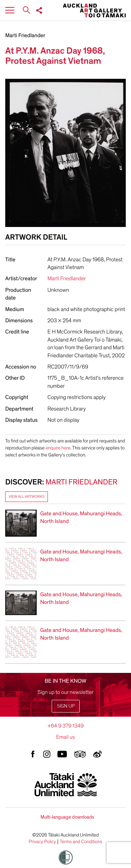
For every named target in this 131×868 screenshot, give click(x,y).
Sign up (66, 706)
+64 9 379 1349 (65, 726)
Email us (66, 737)
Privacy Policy (42, 842)
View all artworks (27, 497)
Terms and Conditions (81, 842)
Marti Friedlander (25, 35)
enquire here (58, 448)
